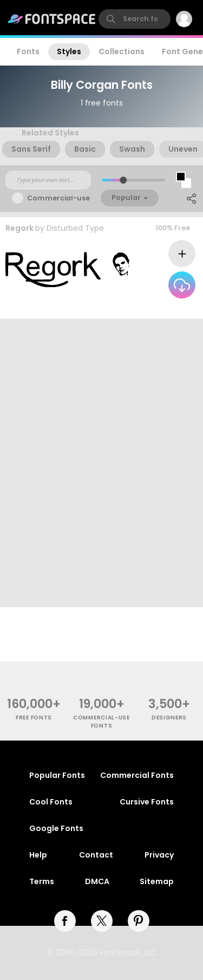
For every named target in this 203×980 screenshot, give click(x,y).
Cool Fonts (51, 802)
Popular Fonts (57, 775)
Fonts (28, 51)
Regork (19, 228)
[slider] (123, 180)
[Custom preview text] (48, 180)
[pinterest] (139, 921)
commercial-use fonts (101, 722)
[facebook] (65, 921)
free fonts (34, 718)
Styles (69, 51)
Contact (96, 855)
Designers (169, 718)
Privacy (159, 855)
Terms (42, 881)
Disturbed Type (75, 228)
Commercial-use (58, 198)
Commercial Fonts (137, 775)
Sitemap (157, 881)
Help (38, 855)
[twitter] (102, 921)
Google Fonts (56, 828)
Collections (122, 51)
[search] (135, 19)
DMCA (97, 881)
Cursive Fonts (147, 802)
